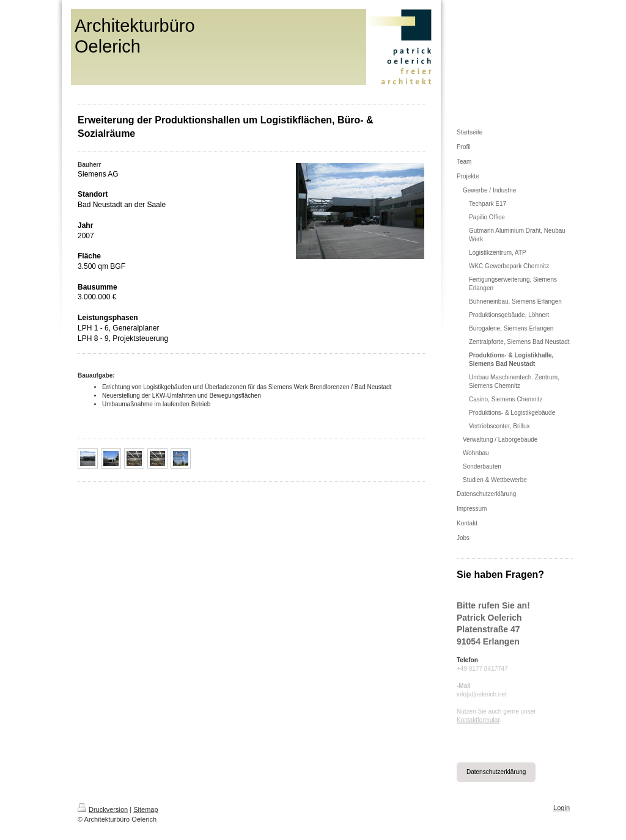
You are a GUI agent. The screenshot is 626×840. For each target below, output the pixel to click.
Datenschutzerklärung (496, 772)
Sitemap (145, 809)
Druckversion (103, 809)
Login (562, 808)
